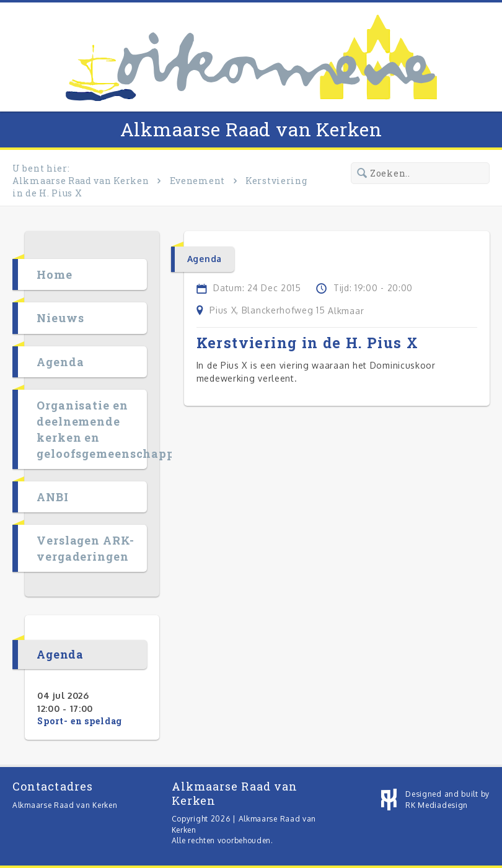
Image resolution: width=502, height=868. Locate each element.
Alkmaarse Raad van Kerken (251, 129)
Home (55, 274)
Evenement (197, 181)
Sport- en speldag (80, 721)
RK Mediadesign (437, 805)
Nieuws (60, 318)
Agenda (60, 362)
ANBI (53, 497)
